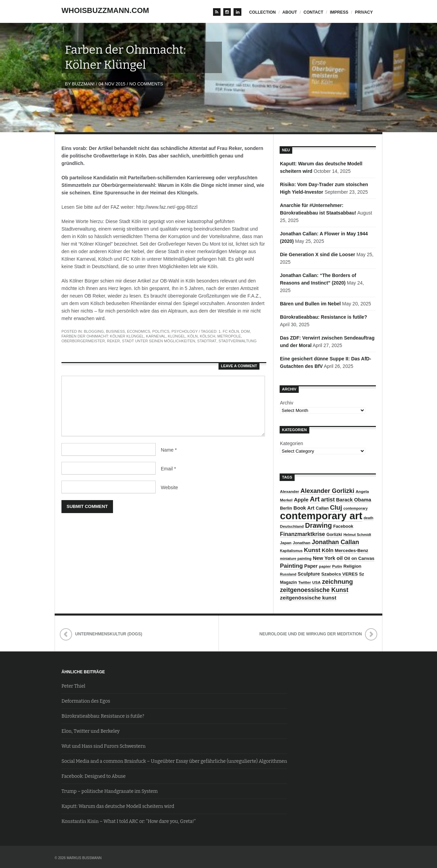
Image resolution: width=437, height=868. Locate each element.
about (290, 12)
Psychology (185, 331)
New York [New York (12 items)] (324, 558)
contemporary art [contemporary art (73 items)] (321, 516)
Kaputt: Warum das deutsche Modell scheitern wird (118, 806)
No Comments (146, 84)
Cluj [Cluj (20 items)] (336, 507)
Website (169, 487)
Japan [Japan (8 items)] (286, 543)
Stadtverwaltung (237, 341)
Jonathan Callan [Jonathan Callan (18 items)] (335, 542)
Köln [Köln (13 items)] (327, 550)
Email (168, 469)
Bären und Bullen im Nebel (310, 304)
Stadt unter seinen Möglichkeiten (158, 341)
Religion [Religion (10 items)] (353, 566)
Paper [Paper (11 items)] (311, 566)
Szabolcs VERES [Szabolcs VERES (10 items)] (340, 574)
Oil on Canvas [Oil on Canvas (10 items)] (359, 558)
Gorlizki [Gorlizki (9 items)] (334, 535)
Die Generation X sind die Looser (318, 254)
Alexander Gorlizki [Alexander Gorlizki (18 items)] (327, 491)
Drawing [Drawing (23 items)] (319, 525)
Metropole (229, 336)
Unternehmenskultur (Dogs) (109, 634)
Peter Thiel (73, 686)
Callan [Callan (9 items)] (322, 508)
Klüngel (177, 336)
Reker (113, 341)
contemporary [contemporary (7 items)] (356, 508)
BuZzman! (83, 84)
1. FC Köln (229, 331)
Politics (161, 331)
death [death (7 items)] (368, 518)
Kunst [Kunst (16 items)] (312, 550)
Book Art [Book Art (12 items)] (304, 508)
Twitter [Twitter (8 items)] (305, 582)
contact (313, 12)
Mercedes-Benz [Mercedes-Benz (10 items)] (352, 550)
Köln (193, 336)
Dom (245, 331)
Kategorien (292, 443)
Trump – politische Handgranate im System (110, 791)
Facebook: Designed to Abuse (94, 776)
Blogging (94, 331)
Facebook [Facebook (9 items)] (343, 526)
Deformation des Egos (86, 701)
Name (169, 450)
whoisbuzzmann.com (105, 10)
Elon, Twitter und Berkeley (91, 731)
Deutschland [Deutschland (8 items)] (292, 526)
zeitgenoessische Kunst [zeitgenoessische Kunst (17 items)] (314, 590)
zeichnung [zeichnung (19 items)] (337, 582)
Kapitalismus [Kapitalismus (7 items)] (291, 551)
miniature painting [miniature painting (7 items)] (296, 559)
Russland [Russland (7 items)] (288, 574)
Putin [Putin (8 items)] (337, 566)
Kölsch (207, 336)
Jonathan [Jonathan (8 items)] (301, 543)
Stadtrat (207, 341)
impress (339, 12)
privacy (364, 12)
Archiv (287, 403)
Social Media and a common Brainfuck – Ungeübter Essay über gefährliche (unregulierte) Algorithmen (174, 761)
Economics (139, 331)
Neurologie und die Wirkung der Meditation (311, 634)
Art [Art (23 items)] (315, 499)
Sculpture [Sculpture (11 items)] (309, 574)
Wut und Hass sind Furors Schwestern (103, 746)
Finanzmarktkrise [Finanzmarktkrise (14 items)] (302, 534)
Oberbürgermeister (83, 341)
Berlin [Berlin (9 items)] (286, 508)
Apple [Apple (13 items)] (301, 500)
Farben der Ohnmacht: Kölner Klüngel (103, 336)
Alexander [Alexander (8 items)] (290, 491)
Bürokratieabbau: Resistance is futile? (323, 317)
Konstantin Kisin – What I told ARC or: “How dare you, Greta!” (129, 821)
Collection (263, 12)
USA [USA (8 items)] (317, 582)
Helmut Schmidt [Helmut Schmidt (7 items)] (357, 535)
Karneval (156, 336)
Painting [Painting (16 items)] (291, 566)
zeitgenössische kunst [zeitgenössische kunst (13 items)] (308, 598)
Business (115, 331)
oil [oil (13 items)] (340, 558)
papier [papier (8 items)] (325, 566)
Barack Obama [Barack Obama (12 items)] (354, 500)
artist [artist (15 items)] (328, 499)
